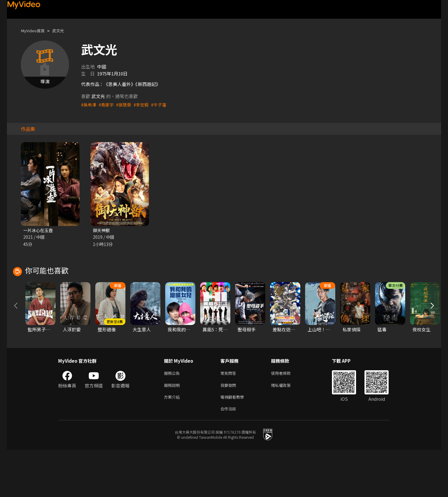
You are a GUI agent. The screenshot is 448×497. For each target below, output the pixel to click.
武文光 (63, 31)
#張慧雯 (126, 105)
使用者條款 (286, 417)
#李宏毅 (144, 105)
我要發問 (229, 430)
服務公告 (173, 417)
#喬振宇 (107, 105)
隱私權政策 (286, 430)
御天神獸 (102, 230)
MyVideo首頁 (35, 31)
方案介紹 (173, 443)
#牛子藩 (163, 105)
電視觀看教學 (234, 443)
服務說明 (173, 430)
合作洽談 (229, 455)
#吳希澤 (89, 105)
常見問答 (229, 417)
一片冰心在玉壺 (39, 230)
